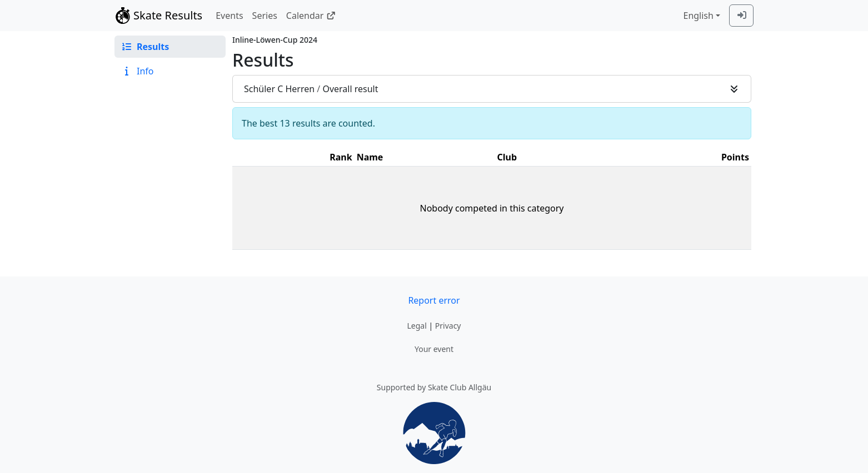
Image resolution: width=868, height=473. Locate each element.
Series (265, 16)
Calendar (311, 16)
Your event (434, 349)
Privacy (448, 326)
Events (229, 16)
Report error (434, 300)
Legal (416, 326)
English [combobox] (698, 16)
